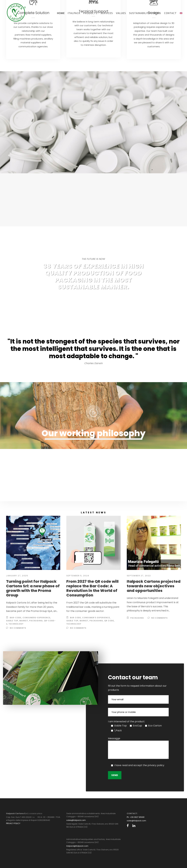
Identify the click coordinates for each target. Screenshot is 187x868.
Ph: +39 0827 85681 (136, 817)
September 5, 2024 (78, 576)
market (24, 621)
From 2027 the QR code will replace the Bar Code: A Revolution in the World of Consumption (92, 588)
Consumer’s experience (96, 618)
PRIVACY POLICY (13, 823)
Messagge (114, 738)
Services (107, 13)
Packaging (36, 621)
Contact (170, 13)
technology (16, 624)
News (157, 13)
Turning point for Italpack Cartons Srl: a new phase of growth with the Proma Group (33, 588)
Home (61, 13)
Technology (74, 624)
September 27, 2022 (139, 576)
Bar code (76, 618)
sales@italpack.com (76, 820)
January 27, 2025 (17, 576)
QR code (109, 621)
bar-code (16, 618)
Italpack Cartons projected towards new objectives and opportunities (154, 586)
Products (90, 13)
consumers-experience (36, 618)
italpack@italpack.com (77, 846)
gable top (12, 621)
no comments (18, 628)
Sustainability (140, 13)
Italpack (74, 13)
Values (121, 13)
